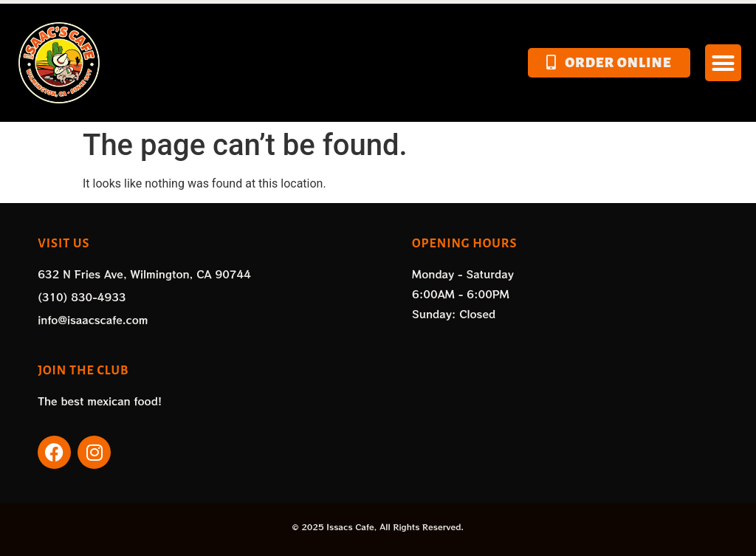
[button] (724, 63)
